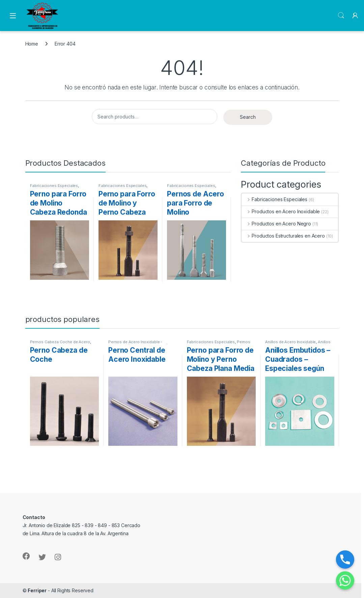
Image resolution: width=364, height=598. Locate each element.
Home (32, 44)
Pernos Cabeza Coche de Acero (60, 342)
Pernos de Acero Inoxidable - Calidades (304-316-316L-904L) (138, 344)
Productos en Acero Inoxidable (281, 211)
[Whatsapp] (345, 580)
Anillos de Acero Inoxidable (290, 342)
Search (341, 16)
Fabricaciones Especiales (54, 186)
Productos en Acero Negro (276, 224)
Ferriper (37, 590)
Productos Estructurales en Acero (283, 236)
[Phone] (345, 560)
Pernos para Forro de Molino (219, 344)
